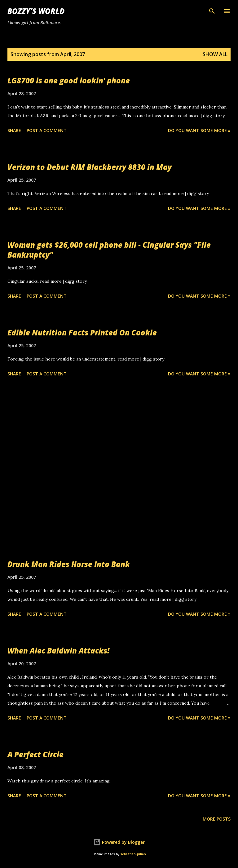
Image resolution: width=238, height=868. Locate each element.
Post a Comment (47, 130)
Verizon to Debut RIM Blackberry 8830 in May (90, 167)
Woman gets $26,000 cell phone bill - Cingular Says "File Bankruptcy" (109, 250)
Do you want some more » (199, 130)
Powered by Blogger (119, 842)
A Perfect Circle (35, 754)
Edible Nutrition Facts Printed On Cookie (82, 332)
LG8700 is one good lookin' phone (69, 80)
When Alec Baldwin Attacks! (58, 651)
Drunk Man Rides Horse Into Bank (69, 564)
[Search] (212, 11)
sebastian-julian (133, 854)
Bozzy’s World (36, 11)
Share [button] (14, 130)
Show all (215, 54)
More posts (217, 819)
